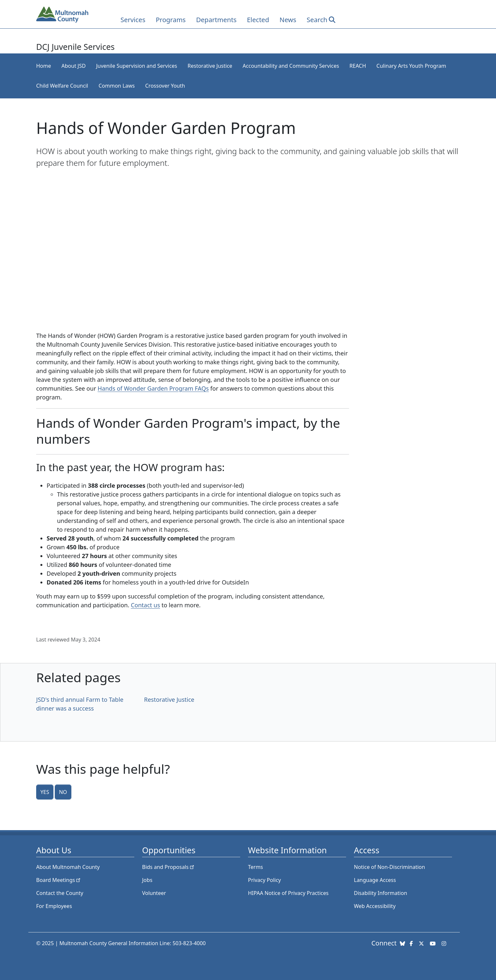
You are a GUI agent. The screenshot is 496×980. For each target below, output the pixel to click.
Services (133, 20)
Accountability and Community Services (291, 66)
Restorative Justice (210, 66)
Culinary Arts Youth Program (411, 66)
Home (44, 66)
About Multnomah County (68, 867)
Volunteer (154, 893)
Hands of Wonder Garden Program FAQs (153, 388)
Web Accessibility (375, 906)
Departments (216, 20)
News (288, 20)
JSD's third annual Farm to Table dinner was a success (80, 704)
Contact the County (60, 893)
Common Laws (117, 86)
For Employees (54, 906)
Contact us (145, 605)
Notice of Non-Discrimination (389, 867)
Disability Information (380, 893)
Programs (171, 20)
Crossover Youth (165, 86)
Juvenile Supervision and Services (137, 66)
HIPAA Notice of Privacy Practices (288, 893)
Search (317, 20)
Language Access (375, 880)
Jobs (147, 880)
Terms (255, 867)
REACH (358, 66)
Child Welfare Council (62, 86)
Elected (258, 20)
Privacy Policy (264, 880)
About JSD (74, 66)
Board (59, 880)
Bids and (169, 867)
